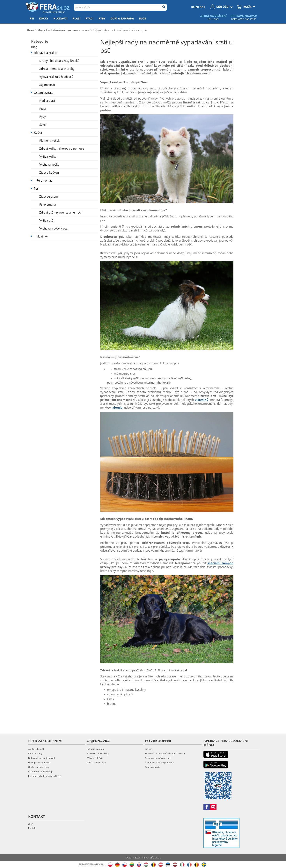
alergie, (118, 407)
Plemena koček (49, 140)
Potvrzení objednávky (98, 753)
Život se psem (49, 196)
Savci (43, 125)
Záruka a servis (152, 767)
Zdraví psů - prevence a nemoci (60, 212)
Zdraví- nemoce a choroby (57, 69)
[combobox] (120, 7)
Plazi (77, 18)
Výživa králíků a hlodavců (56, 77)
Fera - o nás (44, 180)
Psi (32, 18)
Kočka (38, 132)
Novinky (42, 236)
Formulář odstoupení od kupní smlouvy (165, 753)
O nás (31, 824)
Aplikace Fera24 (36, 749)
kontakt (198, 7)
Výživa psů (46, 220)
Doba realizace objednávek (42, 758)
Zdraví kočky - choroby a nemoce (62, 148)
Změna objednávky (96, 762)
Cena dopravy (35, 753)
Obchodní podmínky (39, 767)
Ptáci (89, 18)
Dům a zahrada (122, 18)
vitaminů (202, 400)
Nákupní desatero (96, 749)
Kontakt (32, 828)
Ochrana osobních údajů (41, 771)
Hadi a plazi (47, 101)
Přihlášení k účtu (95, 758)
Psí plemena (48, 204)
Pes (36, 188)
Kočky (44, 18)
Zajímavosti (47, 85)
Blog (143, 18)
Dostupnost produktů (39, 762)
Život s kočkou (49, 172)
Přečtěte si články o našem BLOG (45, 776)
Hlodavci (60, 18)
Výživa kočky (48, 156)
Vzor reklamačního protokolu (160, 762)
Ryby (102, 18)
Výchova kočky (49, 164)
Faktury (149, 749)
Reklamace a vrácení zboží (158, 758)
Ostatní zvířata (44, 93)
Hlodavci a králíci (45, 53)
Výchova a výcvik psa (53, 228)
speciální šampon (220, 563)
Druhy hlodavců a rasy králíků (59, 61)
